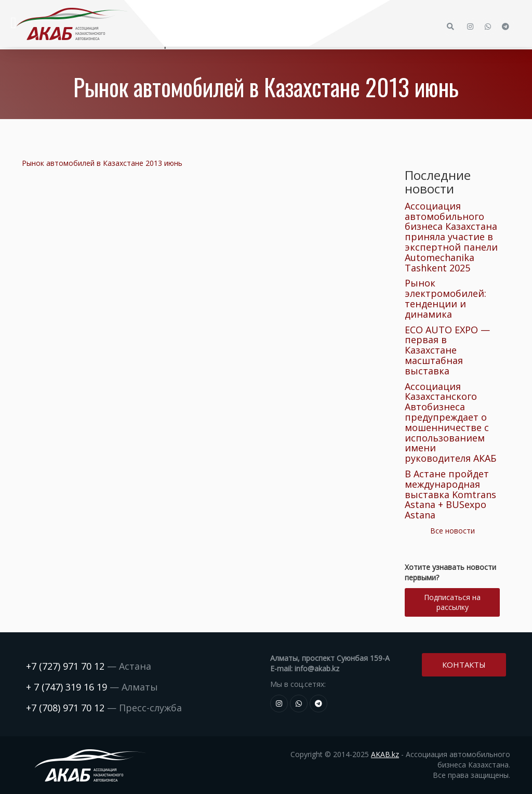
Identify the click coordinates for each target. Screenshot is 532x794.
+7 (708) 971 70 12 (65, 708)
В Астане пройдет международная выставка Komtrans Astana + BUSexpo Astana (450, 494)
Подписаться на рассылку (452, 602)
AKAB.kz (385, 754)
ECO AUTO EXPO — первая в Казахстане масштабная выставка (447, 350)
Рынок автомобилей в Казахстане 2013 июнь (102, 163)
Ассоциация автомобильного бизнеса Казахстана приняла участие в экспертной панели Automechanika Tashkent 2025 (451, 237)
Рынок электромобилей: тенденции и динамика (445, 298)
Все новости (453, 531)
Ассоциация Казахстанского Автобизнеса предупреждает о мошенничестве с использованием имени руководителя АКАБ (450, 422)
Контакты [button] (464, 665)
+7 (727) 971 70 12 (65, 666)
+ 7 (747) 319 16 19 (66, 687)
